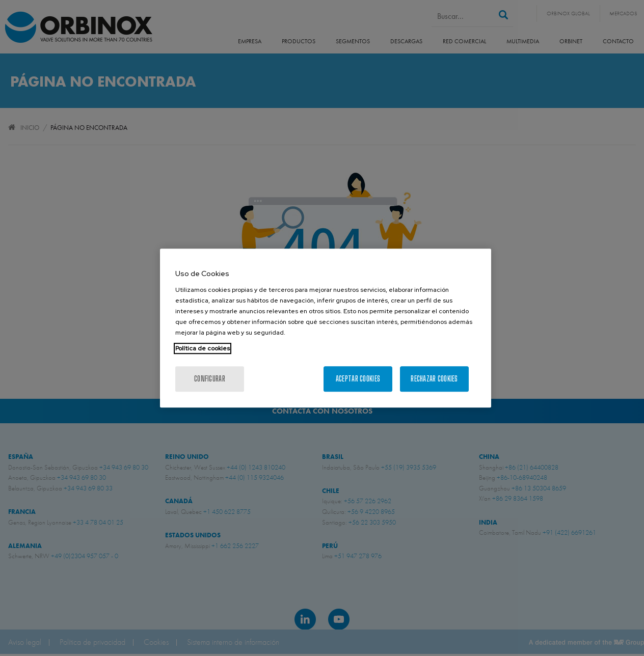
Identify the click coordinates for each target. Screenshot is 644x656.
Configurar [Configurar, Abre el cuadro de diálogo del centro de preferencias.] (210, 379)
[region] (326, 328)
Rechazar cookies (434, 379)
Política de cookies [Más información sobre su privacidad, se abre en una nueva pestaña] (203, 348)
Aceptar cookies (358, 379)
